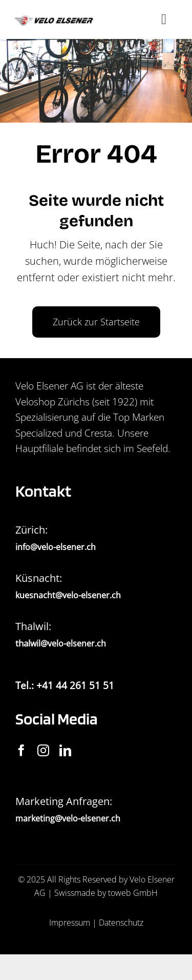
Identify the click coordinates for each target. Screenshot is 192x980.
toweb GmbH (133, 893)
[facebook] (21, 750)
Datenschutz (121, 923)
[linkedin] (65, 750)
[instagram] (43, 750)
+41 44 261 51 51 (75, 685)
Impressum (70, 923)
